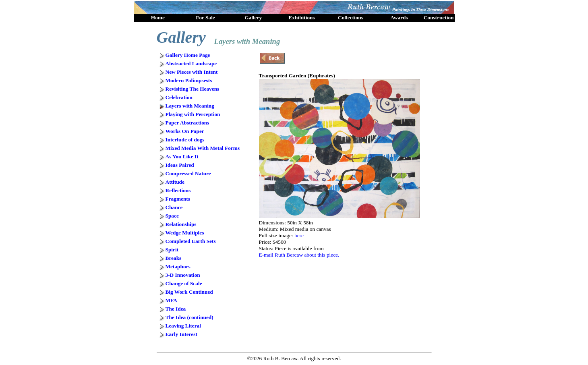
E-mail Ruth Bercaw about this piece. (299, 255)
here (299, 235)
